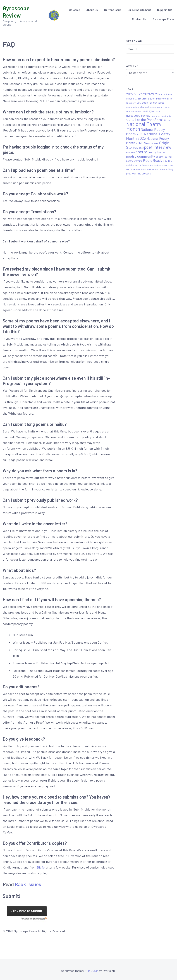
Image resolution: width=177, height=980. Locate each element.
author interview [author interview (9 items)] (157, 99)
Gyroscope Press (163, 19)
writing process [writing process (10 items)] (142, 173)
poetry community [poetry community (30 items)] (141, 156)
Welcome (74, 10)
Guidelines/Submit (139, 10)
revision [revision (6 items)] (130, 165)
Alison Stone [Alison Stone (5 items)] (141, 99)
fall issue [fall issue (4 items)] (156, 111)
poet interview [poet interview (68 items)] (158, 147)
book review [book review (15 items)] (149, 102)
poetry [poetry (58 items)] (141, 152)
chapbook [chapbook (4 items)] (145, 107)
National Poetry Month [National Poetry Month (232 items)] (144, 126)
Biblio (41, 867)
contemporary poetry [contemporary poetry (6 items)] (161, 107)
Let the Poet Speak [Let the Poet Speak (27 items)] (149, 120)
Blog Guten (91, 971)
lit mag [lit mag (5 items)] (167, 120)
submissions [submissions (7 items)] (155, 165)
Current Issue (113, 10)
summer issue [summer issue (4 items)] (168, 165)
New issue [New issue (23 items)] (151, 143)
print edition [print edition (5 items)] (167, 161)
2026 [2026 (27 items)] (155, 94)
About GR (92, 10)
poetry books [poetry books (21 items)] (156, 152)
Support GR (164, 10)
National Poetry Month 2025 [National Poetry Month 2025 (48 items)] (148, 136)
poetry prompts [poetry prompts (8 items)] (134, 161)
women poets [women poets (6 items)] (158, 169)
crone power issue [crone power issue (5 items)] (135, 111)
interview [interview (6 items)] (156, 116)
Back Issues (28, 884)
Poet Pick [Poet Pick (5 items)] (131, 152)
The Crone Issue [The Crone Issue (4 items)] (133, 169)
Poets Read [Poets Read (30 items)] (152, 160)
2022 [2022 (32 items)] (130, 94)
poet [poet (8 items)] (141, 148)
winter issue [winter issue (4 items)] (146, 169)
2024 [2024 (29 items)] (147, 94)
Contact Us (139, 19)
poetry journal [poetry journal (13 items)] (164, 156)
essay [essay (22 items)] (148, 111)
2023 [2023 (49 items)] (139, 94)
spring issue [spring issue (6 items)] (141, 165)
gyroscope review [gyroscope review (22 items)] (138, 115)
